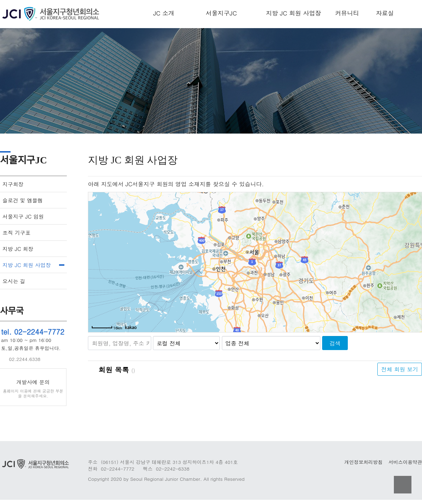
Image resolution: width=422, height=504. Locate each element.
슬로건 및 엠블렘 (23, 200)
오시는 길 (14, 281)
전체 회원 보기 (400, 369)
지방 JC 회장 (18, 249)
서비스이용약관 (405, 462)
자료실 (385, 13)
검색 (335, 343)
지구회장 (13, 184)
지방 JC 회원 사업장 (293, 13)
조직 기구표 (17, 232)
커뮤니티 (347, 13)
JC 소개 (164, 13)
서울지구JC (221, 13)
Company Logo (53, 14)
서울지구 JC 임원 (23, 216)
